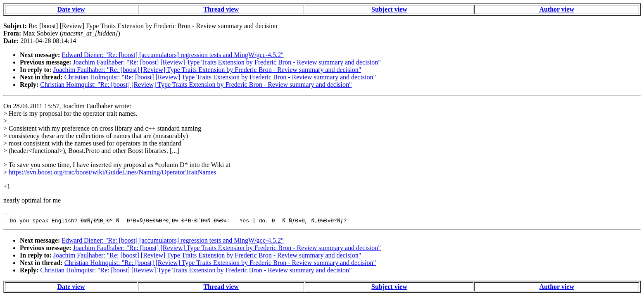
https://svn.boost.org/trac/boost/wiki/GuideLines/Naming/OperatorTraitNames (112, 172)
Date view (71, 9)
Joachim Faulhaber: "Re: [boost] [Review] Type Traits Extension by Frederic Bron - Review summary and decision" (227, 62)
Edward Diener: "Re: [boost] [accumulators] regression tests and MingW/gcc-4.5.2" (172, 55)
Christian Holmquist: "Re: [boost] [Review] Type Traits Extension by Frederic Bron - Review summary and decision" (220, 77)
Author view (557, 9)
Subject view (389, 9)
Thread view (221, 9)
